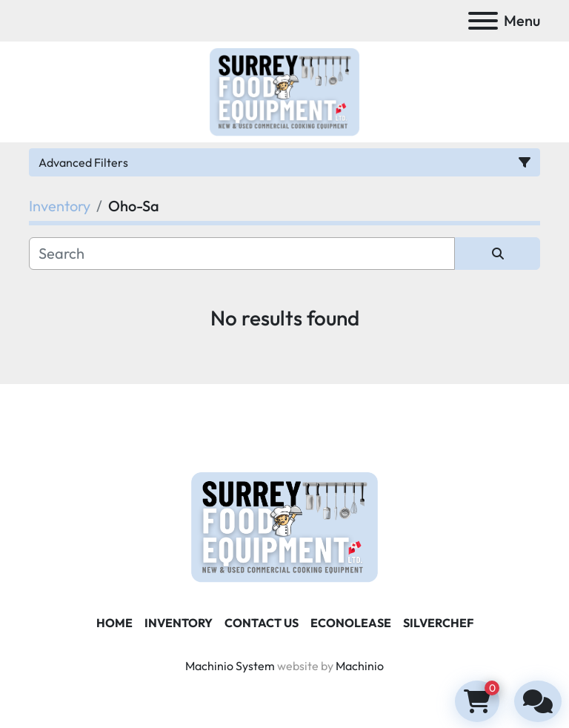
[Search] (242, 254)
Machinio (360, 666)
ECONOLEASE (351, 623)
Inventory (179, 623)
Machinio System (230, 666)
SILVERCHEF (438, 623)
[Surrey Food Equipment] (284, 526)
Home (114, 623)
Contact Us (262, 623)
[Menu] (483, 21)
